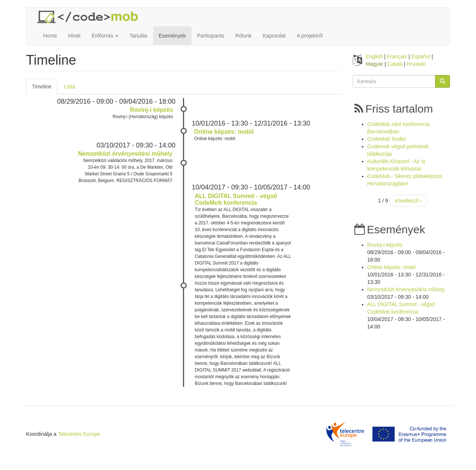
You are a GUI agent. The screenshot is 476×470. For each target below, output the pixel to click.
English (374, 56)
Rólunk (244, 36)
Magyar (375, 64)
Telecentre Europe (79, 434)
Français (397, 56)
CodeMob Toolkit (387, 139)
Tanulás (138, 36)
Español (421, 56)
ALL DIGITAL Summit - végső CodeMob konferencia (236, 199)
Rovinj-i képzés (151, 110)
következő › (408, 201)
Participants (211, 36)
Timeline (45, 89)
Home (50, 36)
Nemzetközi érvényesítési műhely (125, 154)
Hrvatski (416, 64)
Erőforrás (105, 36)
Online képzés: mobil (224, 132)
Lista (70, 87)
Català (395, 64)
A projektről (310, 36)
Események (172, 36)
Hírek (74, 36)
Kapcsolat (274, 36)
